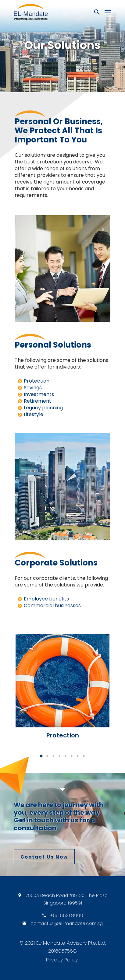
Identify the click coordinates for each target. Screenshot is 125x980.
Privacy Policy (62, 960)
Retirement (37, 401)
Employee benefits (46, 599)
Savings (33, 388)
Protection (37, 381)
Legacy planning (43, 408)
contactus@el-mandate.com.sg (67, 923)
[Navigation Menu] (108, 12)
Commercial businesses (52, 605)
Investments (39, 394)
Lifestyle (34, 414)
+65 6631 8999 (67, 915)
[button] (41, 756)
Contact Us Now (44, 857)
